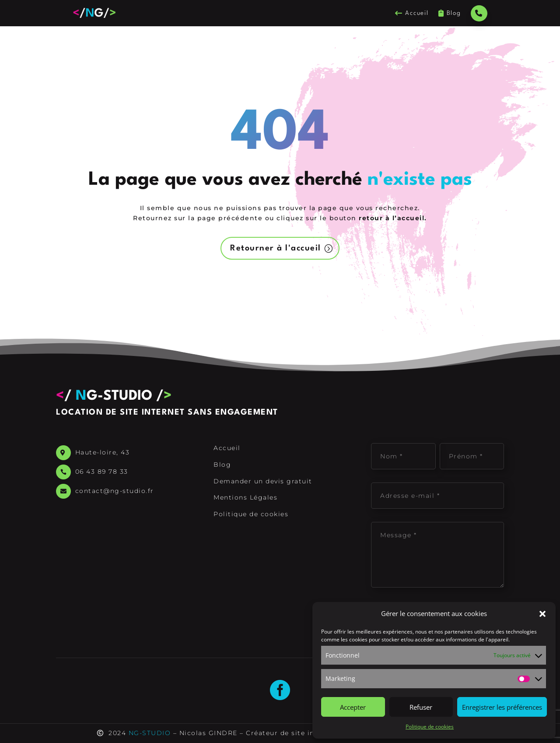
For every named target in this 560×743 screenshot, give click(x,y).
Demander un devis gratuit (263, 481)
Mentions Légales (245, 497)
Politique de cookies (430, 727)
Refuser (421, 707)
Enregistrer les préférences (502, 707)
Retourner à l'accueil (276, 248)
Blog (450, 13)
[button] (542, 614)
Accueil (412, 13)
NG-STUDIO (150, 733)
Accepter (353, 707)
